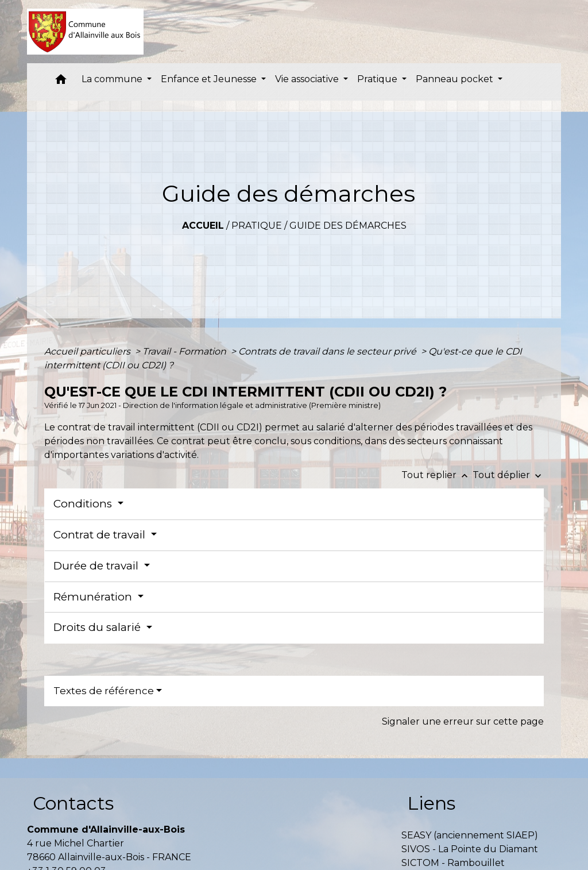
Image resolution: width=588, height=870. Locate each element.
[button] (61, 82)
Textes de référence (104, 691)
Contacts (73, 803)
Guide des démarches (348, 226)
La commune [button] (113, 79)
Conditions (84, 504)
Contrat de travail (101, 535)
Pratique (257, 226)
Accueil (203, 226)
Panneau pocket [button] (456, 79)
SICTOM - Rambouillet (453, 863)
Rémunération (94, 597)
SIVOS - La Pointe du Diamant (470, 849)
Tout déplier (508, 475)
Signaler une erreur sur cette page (463, 721)
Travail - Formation (185, 351)
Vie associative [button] (308, 79)
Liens (431, 803)
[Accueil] (85, 32)
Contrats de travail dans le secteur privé (328, 351)
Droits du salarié (98, 627)
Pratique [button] (378, 79)
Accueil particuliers (88, 351)
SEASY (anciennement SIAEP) (470, 835)
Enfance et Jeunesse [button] (210, 79)
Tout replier (437, 475)
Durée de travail (97, 566)
